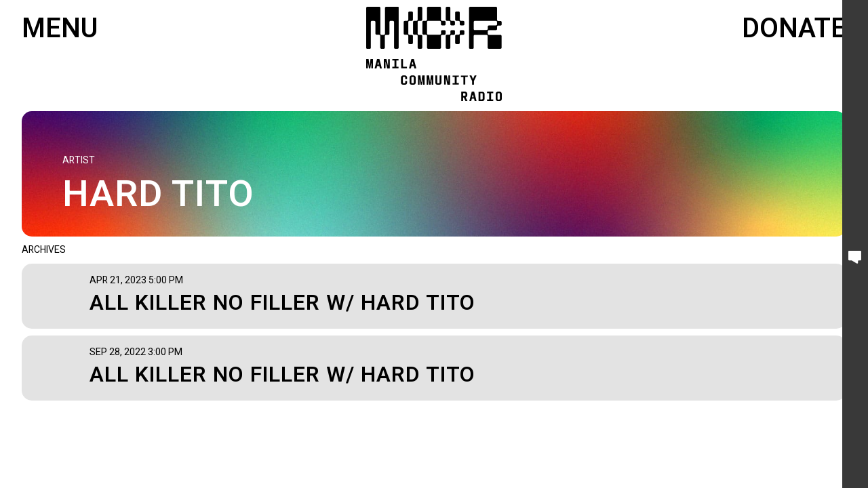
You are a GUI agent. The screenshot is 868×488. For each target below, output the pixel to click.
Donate (794, 29)
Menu (60, 29)
